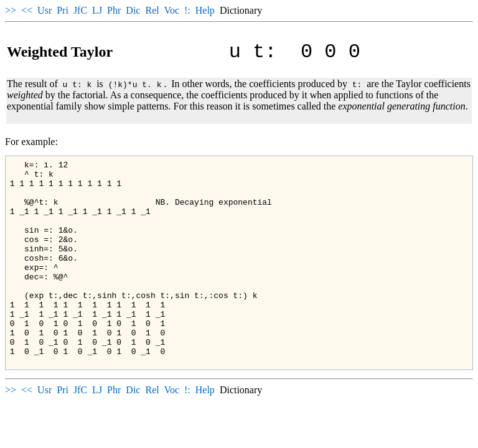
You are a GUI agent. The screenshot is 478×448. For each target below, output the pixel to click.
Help (205, 10)
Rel (152, 10)
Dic (133, 10)
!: (187, 10)
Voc (171, 10)
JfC (80, 10)
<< (27, 10)
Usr (45, 10)
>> (11, 10)
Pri (63, 10)
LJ (97, 10)
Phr (114, 10)
